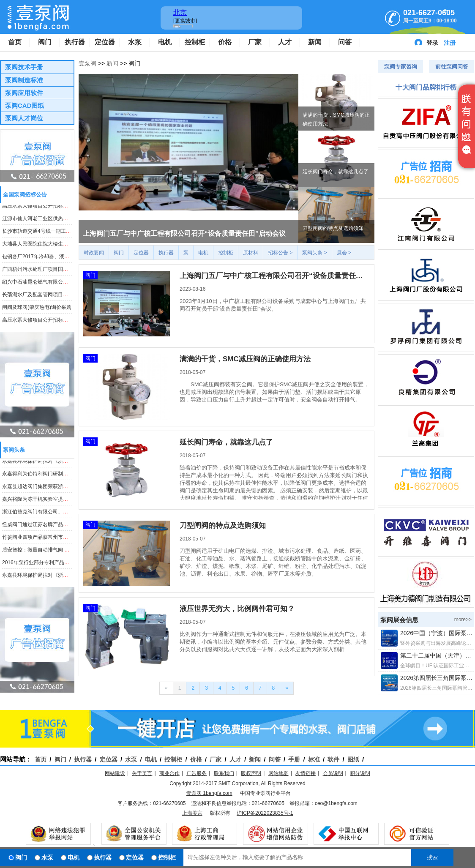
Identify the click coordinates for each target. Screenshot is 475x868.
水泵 (135, 42)
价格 (225, 42)
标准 (314, 759)
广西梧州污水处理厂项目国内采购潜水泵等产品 (55, 270)
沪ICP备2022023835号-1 (265, 813)
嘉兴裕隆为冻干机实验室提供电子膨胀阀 (48, 500)
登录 (432, 43)
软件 (333, 759)
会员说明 (333, 773)
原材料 (251, 253)
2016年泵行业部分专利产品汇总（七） (46, 564)
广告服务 (197, 773)
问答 (345, 42)
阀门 (45, 42)
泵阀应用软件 (24, 93)
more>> (463, 620)
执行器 (75, 42)
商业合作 (169, 773)
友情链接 (306, 773)
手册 (294, 759)
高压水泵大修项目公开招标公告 (38, 207)
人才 (285, 42)
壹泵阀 (87, 63)
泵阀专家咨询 (401, 67)
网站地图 (278, 773)
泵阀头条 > (314, 253)
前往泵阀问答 (452, 67)
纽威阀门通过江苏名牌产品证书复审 (43, 526)
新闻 (315, 42)
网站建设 (115, 773)
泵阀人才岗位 (24, 118)
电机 (165, 42)
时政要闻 (94, 253)
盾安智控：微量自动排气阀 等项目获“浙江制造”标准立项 (65, 551)
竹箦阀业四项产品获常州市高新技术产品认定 (53, 538)
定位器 (105, 42)
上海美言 (192, 813)
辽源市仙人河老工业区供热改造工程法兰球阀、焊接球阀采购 (71, 220)
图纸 (353, 759)
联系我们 (224, 773)
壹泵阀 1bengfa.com (209, 793)
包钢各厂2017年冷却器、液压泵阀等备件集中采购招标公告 (69, 258)
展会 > (344, 253)
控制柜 (195, 42)
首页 (15, 42)
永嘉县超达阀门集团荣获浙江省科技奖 (45, 488)
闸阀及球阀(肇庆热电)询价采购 (37, 308)
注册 (450, 43)
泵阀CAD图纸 (25, 105)
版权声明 (251, 773)
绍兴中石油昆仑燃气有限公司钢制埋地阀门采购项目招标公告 (71, 283)
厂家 (255, 42)
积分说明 (360, 773)
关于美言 (142, 773)
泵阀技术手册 (24, 67)
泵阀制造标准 (24, 80)
